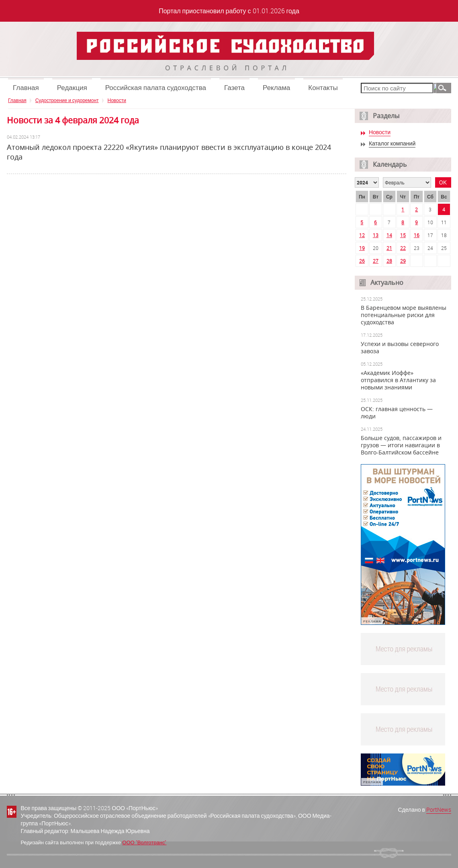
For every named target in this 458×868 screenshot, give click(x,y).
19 (362, 248)
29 (403, 261)
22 (403, 248)
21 (389, 248)
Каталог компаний (392, 144)
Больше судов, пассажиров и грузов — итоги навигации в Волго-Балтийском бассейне (401, 445)
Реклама (276, 87)
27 (376, 261)
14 (389, 235)
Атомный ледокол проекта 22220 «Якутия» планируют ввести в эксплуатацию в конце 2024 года (169, 152)
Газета (234, 87)
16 (417, 235)
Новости (117, 100)
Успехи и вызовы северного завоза (400, 348)
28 (389, 261)
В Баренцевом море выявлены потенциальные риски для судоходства (404, 315)
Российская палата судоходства (156, 87)
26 (362, 261)
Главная (26, 87)
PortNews (439, 810)
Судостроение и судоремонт (67, 100)
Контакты (323, 87)
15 (403, 235)
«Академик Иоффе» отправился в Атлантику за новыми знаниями (398, 380)
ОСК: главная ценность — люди (397, 413)
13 (376, 235)
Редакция (72, 87)
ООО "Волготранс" (144, 842)
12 (362, 235)
